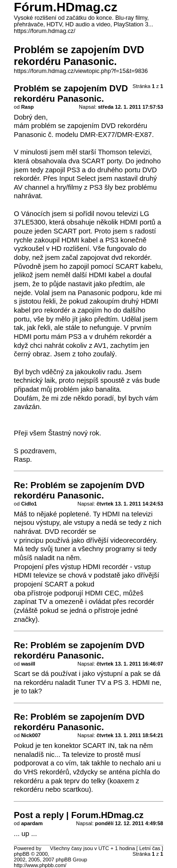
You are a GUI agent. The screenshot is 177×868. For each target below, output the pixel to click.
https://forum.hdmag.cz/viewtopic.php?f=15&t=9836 (81, 71)
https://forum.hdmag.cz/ (44, 31)
